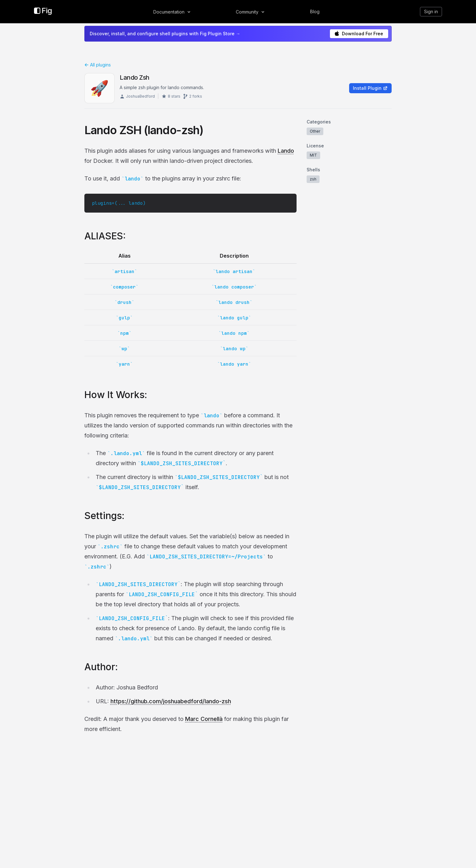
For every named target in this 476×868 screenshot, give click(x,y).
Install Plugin (370, 88)
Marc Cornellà (204, 719)
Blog (315, 11)
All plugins (98, 65)
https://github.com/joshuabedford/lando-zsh (171, 701)
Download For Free (359, 34)
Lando (286, 151)
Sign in (431, 11)
